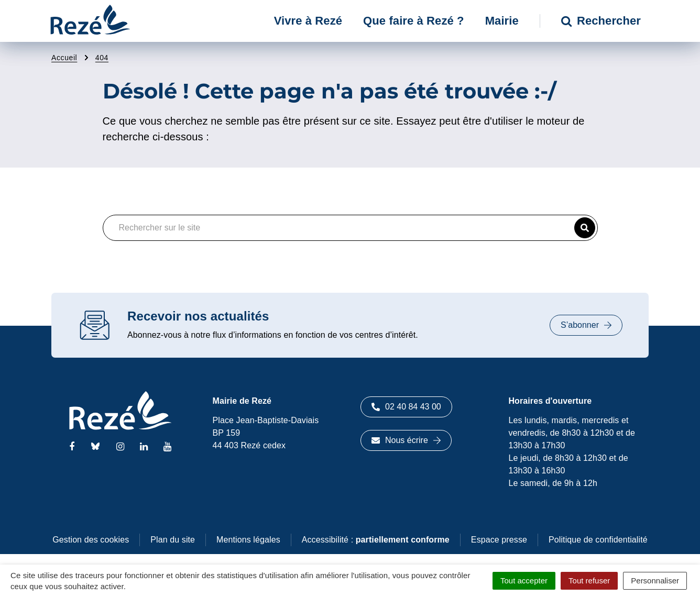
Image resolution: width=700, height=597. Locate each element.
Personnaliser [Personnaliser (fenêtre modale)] (655, 581)
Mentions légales (248, 540)
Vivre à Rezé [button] (308, 21)
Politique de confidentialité (598, 540)
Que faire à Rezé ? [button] (414, 21)
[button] (585, 228)
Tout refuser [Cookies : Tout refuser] (589, 581)
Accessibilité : (376, 540)
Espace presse (499, 540)
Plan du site (173, 540)
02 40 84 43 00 (406, 407)
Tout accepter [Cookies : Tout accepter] (524, 581)
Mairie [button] (502, 21)
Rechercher (601, 21)
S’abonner (586, 325)
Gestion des (91, 540)
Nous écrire (406, 440)
